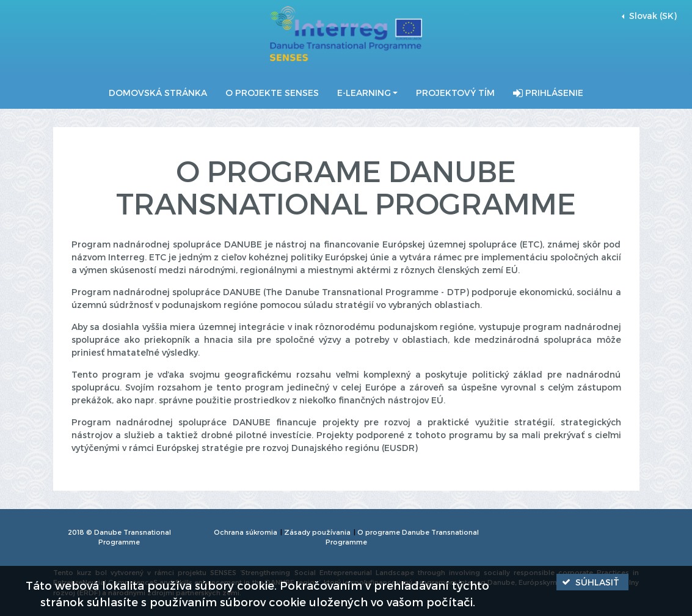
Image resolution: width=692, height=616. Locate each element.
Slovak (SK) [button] (652, 16)
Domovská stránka (158, 93)
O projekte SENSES (272, 93)
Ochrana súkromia (246, 532)
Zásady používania (317, 532)
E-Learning (364, 93)
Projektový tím (455, 93)
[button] (592, 582)
